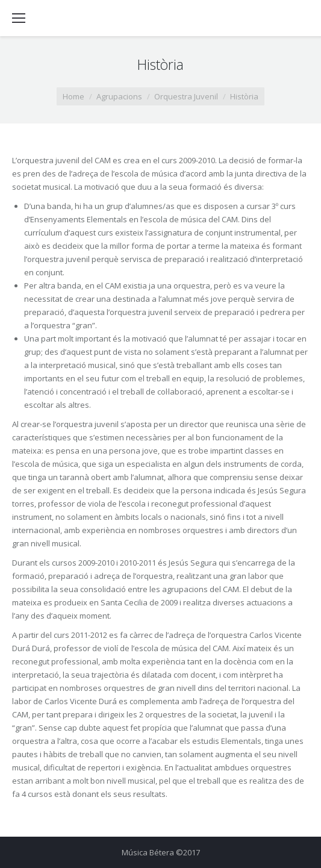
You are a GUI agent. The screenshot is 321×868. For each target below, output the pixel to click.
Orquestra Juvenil (186, 96)
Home (73, 96)
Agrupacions (119, 96)
